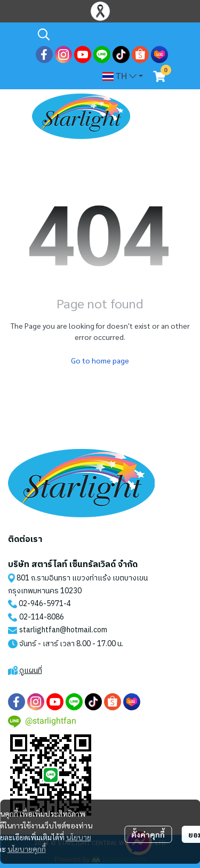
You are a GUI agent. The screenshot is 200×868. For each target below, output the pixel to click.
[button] (101, 34)
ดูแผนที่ (31, 671)
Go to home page (100, 360)
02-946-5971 (41, 604)
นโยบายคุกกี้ (27, 849)
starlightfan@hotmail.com (63, 630)
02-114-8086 (42, 617)
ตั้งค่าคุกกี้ (148, 834)
